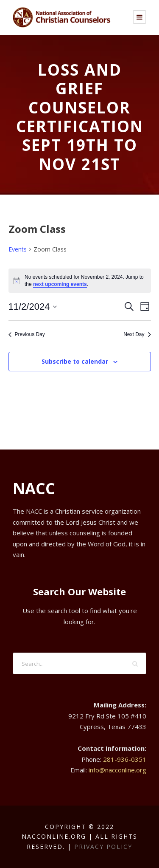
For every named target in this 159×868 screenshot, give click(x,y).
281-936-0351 (125, 759)
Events (18, 249)
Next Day (137, 334)
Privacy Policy (103, 847)
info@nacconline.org (117, 770)
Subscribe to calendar (75, 361)
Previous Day (27, 334)
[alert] (80, 281)
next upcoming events (60, 284)
